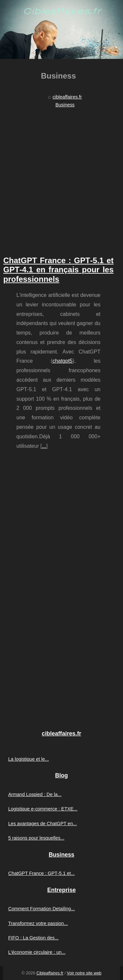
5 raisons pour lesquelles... (36, 838)
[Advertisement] (61, 175)
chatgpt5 (62, 361)
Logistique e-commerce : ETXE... (43, 809)
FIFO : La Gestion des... (33, 938)
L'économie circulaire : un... (37, 952)
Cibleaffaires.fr (50, 973)
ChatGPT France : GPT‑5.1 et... (41, 873)
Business (65, 105)
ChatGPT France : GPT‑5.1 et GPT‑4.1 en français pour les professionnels (58, 270)
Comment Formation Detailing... (41, 909)
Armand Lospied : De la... (35, 794)
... (44, 446)
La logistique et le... (29, 759)
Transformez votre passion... (38, 923)
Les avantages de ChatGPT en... (42, 824)
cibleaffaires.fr (67, 97)
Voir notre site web (84, 973)
